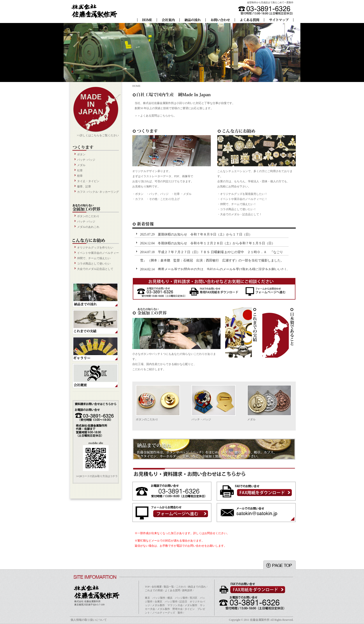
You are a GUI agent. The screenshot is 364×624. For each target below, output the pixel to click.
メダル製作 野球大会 (170, 609)
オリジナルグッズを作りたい (95, 248)
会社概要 (157, 587)
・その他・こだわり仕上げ (163, 199)
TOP (147, 587)
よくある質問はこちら (154, 116)
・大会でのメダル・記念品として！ (240, 214)
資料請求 (187, 590)
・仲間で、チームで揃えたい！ (237, 204)
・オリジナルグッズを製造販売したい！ (242, 194)
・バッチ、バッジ (157, 194)
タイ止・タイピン (88, 181)
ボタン (81, 154)
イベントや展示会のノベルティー (98, 253)
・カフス (138, 199)
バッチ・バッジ (201, 419)
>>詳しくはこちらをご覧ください (98, 135)
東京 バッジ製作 (155, 598)
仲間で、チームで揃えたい (94, 258)
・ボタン (138, 194)
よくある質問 (172, 590)
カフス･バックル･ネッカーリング (98, 192)
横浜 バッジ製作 (178, 598)
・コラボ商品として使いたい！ (237, 209)
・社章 (175, 194)
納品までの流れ (197, 587)
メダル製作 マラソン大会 (167, 605)
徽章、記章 (84, 186)
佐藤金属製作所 (260, 620)
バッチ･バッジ (86, 160)
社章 (80, 170)
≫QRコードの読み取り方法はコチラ (97, 476)
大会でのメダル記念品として (95, 269)
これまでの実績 (154, 590)
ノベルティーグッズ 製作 (167, 613)
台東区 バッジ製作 (166, 601)
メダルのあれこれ (88, 227)
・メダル (186, 194)
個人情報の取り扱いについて (89, 620)
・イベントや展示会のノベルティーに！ (242, 199)
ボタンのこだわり (88, 216)
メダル (81, 165)
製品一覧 (169, 587)
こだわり (181, 587)
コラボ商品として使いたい (94, 264)
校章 (80, 176)
